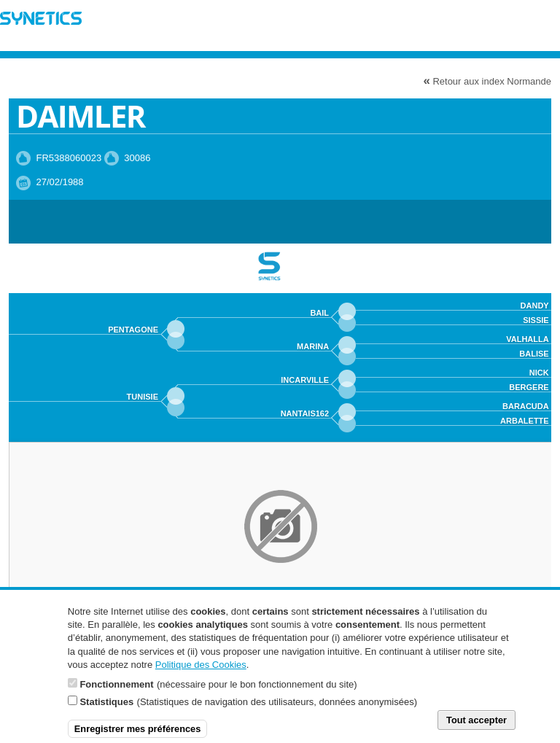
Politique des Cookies (201, 672)
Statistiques (106, 709)
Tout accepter (477, 727)
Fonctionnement (116, 692)
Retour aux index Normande (487, 81)
